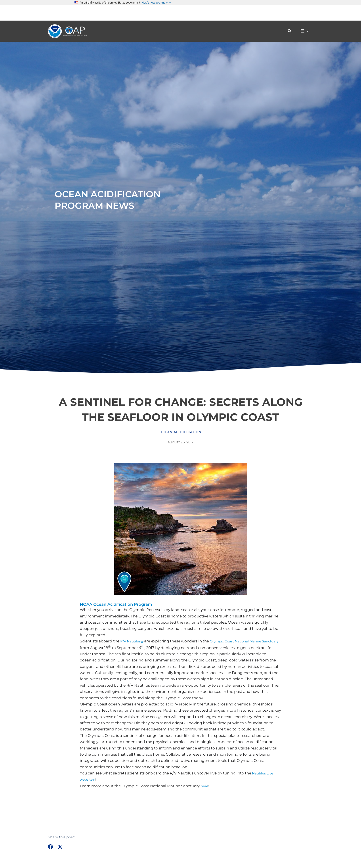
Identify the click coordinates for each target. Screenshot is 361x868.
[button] (292, 15)
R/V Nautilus (132, 641)
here (205, 786)
